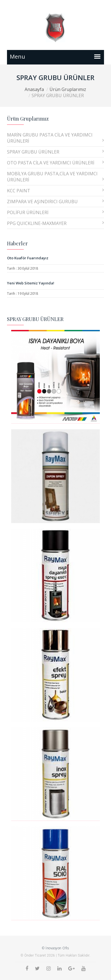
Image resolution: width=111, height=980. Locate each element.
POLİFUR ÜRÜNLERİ (55, 212)
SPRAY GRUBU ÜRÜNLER (55, 152)
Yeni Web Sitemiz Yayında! (31, 283)
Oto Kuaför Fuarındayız (28, 258)
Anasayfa (34, 89)
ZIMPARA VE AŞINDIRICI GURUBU (55, 202)
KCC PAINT (55, 191)
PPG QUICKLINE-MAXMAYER (55, 223)
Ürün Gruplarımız (68, 89)
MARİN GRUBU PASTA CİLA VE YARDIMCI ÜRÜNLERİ (55, 138)
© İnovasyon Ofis (55, 948)
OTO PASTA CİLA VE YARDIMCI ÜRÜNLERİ (55, 163)
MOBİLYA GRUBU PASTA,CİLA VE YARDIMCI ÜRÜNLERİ (55, 177)
